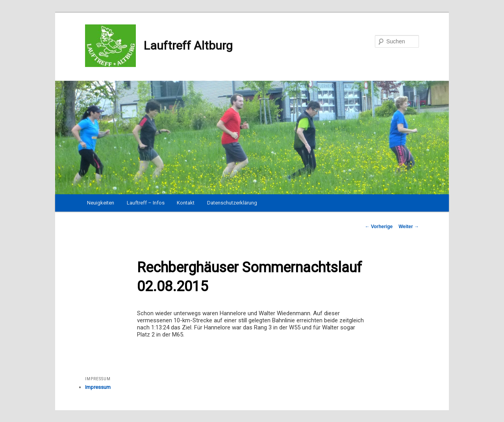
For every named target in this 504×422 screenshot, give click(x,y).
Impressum (98, 387)
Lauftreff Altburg (159, 46)
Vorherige (379, 227)
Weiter (409, 227)
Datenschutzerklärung (232, 203)
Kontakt (186, 203)
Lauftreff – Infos (146, 203)
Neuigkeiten (101, 203)
